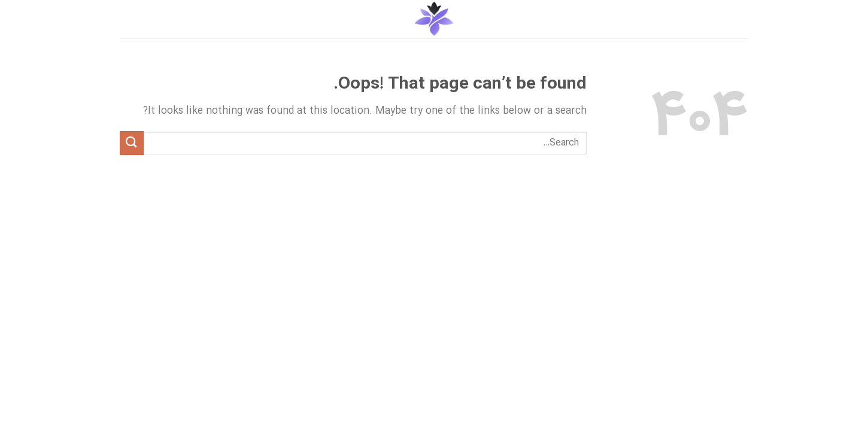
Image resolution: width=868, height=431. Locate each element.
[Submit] (132, 143)
